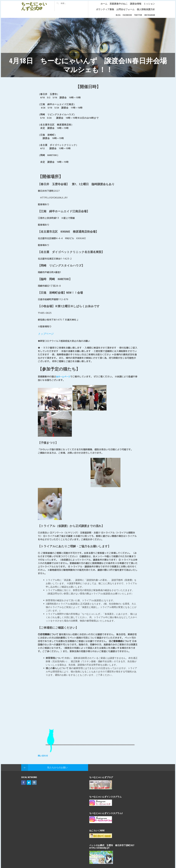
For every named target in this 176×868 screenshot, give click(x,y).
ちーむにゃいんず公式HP (34, 6)
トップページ (47, 334)
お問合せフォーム (125, 9)
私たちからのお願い (57, 767)
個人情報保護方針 (146, 9)
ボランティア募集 (105, 9)
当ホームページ (64, 376)
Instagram (150, 15)
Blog (118, 15)
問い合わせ (44, 755)
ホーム (104, 4)
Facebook (127, 15)
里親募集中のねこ (119, 4)
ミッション (149, 4)
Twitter (138, 15)
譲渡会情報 (136, 4)
